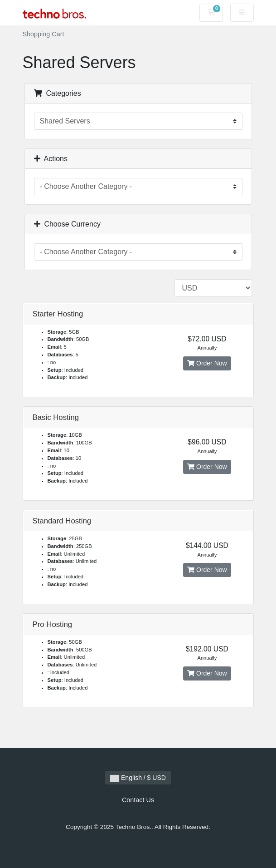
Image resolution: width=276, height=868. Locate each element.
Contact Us (138, 800)
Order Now (207, 363)
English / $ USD (138, 778)
